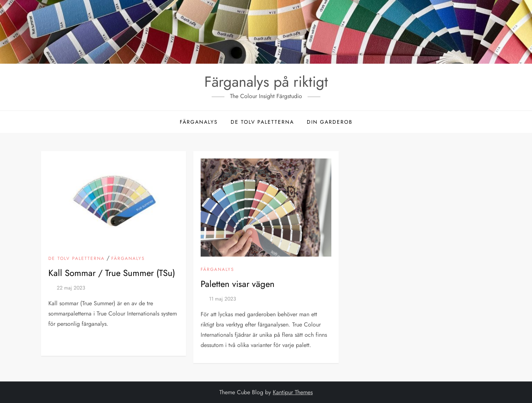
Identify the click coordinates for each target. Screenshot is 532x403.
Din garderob (330, 122)
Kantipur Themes (293, 392)
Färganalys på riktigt (266, 82)
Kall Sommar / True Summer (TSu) (112, 273)
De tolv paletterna (262, 122)
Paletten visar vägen (238, 284)
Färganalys (199, 122)
